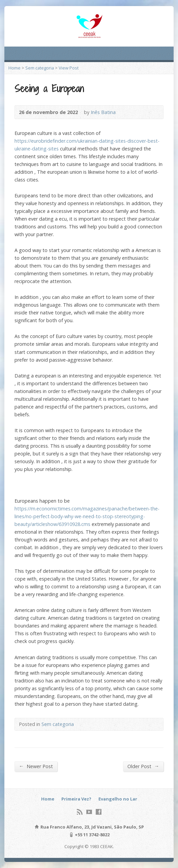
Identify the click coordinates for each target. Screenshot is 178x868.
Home (14, 68)
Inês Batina (103, 112)
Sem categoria (40, 68)
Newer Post (36, 766)
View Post (69, 68)
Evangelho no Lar (118, 799)
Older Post (143, 766)
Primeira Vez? (76, 799)
